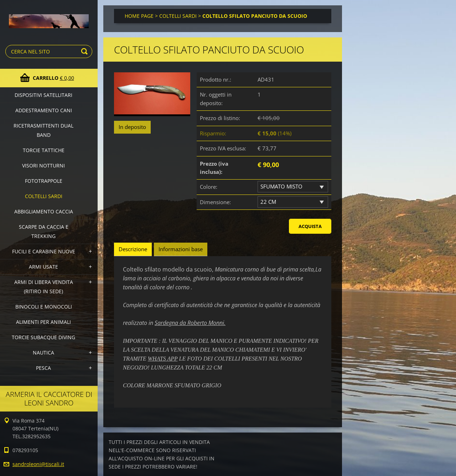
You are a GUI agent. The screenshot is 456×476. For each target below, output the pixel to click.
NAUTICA (43, 353)
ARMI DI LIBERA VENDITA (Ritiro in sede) (44, 287)
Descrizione (133, 249)
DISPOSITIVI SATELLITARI (43, 95)
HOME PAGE (139, 16)
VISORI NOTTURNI (43, 165)
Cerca (85, 51)
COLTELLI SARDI (44, 196)
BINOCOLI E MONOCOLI (44, 307)
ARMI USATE (43, 267)
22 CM (268, 202)
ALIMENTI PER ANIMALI (43, 322)
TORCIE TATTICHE (44, 150)
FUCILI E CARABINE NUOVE (44, 251)
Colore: (209, 187)
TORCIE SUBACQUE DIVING (43, 337)
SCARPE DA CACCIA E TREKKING (44, 231)
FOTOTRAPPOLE (44, 181)
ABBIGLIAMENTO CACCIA (44, 211)
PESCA (43, 368)
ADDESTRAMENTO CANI (44, 110)
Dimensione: (215, 202)
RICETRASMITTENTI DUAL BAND (43, 130)
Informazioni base (181, 249)
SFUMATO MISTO (281, 186)
